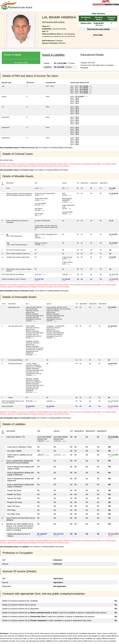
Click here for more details (98, 29)
